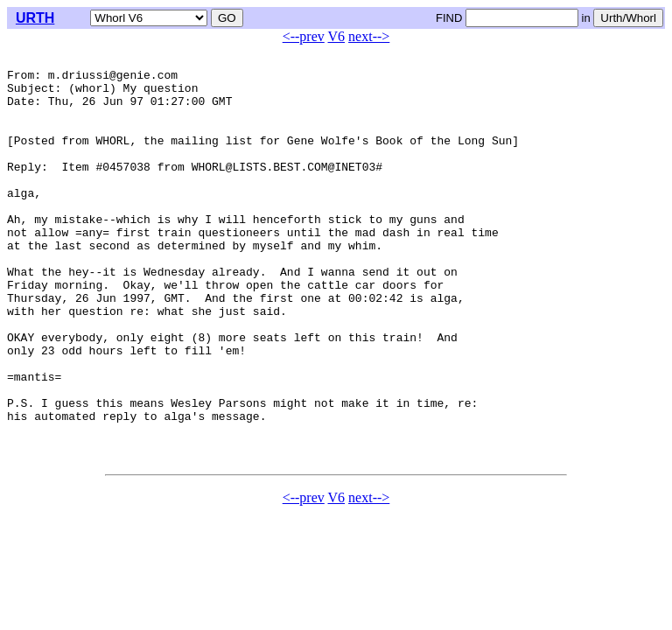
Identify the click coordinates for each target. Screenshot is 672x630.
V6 (337, 36)
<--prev (304, 36)
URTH (35, 18)
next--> (369, 36)
